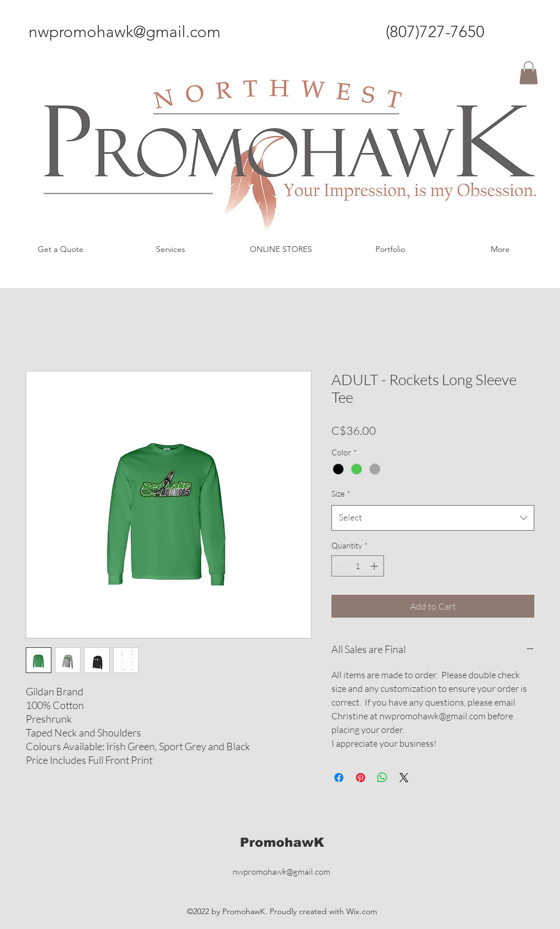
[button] (529, 73)
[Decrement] (340, 566)
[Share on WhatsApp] (382, 778)
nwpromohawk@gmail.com (125, 32)
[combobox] (433, 518)
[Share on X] (404, 778)
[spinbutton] (358, 566)
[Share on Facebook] (339, 778)
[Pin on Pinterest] (361, 778)
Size (341, 493)
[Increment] (375, 566)
